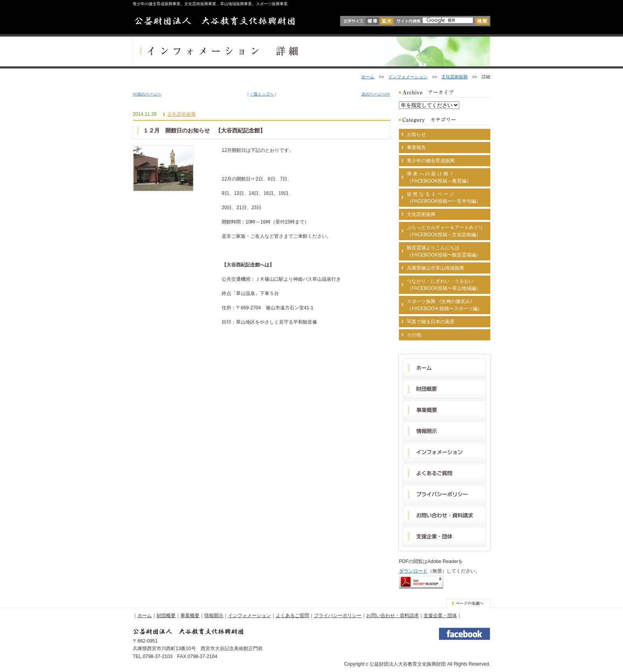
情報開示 (214, 616)
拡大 (387, 21)
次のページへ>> (376, 94)
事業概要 (190, 616)
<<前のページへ (147, 94)
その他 (414, 335)
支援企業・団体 (440, 616)
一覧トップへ (262, 94)
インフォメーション (408, 77)
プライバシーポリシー (338, 616)
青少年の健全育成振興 (431, 161)
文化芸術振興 (455, 77)
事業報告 (416, 148)
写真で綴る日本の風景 (431, 322)
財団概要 (166, 616)
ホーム (368, 77)
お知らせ (416, 134)
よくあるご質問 (292, 616)
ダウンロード (413, 571)
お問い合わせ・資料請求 (393, 616)
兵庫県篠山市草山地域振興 (435, 268)
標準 (372, 21)
